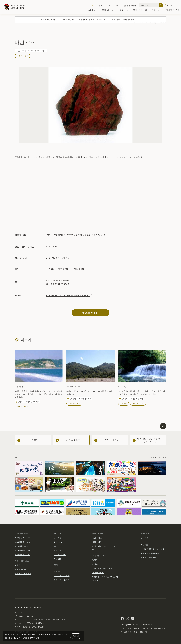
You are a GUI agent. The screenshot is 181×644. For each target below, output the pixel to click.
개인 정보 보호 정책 (149, 557)
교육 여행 (98, 5)
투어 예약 (58, 559)
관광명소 (124, 403)
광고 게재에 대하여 (159, 457)
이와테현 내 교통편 (62, 580)
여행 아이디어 (20, 569)
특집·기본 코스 (110, 10)
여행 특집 (19, 565)
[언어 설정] (171, 5)
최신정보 (170, 10)
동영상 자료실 (98, 573)
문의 (178, 10)
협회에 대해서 (130, 5)
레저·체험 (58, 542)
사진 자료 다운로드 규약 (102, 568)
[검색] (161, 5)
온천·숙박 (58, 550)
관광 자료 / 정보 (113, 5)
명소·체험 (125, 10)
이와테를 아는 (93, 10)
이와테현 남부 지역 (22, 546)
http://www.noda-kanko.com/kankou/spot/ (69, 295)
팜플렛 (95, 560)
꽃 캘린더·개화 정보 (23, 574)
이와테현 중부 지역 (22, 542)
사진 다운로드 (98, 564)
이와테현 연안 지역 (22, 550)
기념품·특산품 (60, 555)
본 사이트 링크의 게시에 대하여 (154, 549)
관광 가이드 (158, 10)
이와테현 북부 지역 (22, 555)
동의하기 (76, 636)
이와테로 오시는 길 (62, 576)
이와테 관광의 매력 (22, 538)
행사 (135, 10)
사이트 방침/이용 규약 (150, 553)
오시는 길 (144, 10)
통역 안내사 (97, 542)
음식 (56, 546)
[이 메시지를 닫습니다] (164, 19)
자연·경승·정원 (22, 56)
